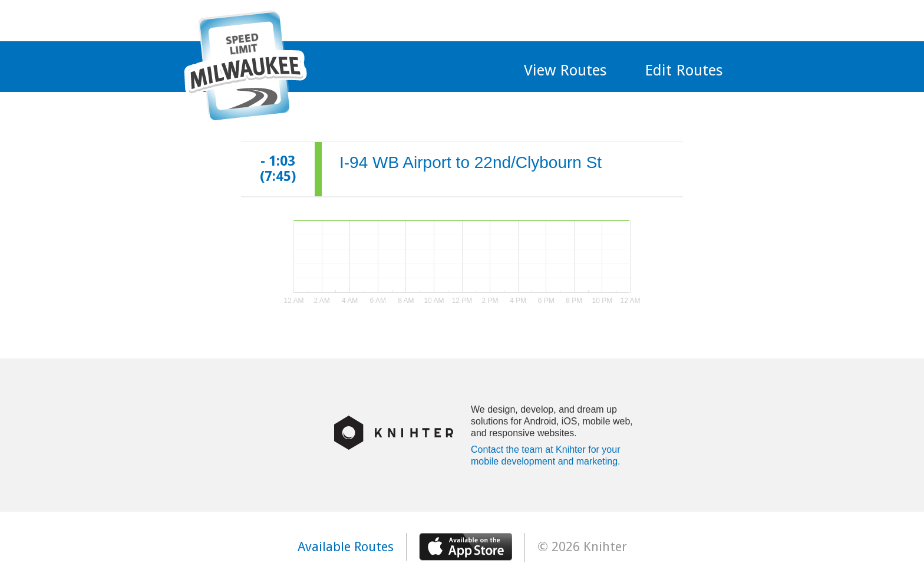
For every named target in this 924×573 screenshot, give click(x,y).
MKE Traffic (245, 65)
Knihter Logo (394, 433)
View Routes (565, 70)
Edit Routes (684, 70)
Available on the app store (466, 547)
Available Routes (346, 547)
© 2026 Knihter (582, 547)
